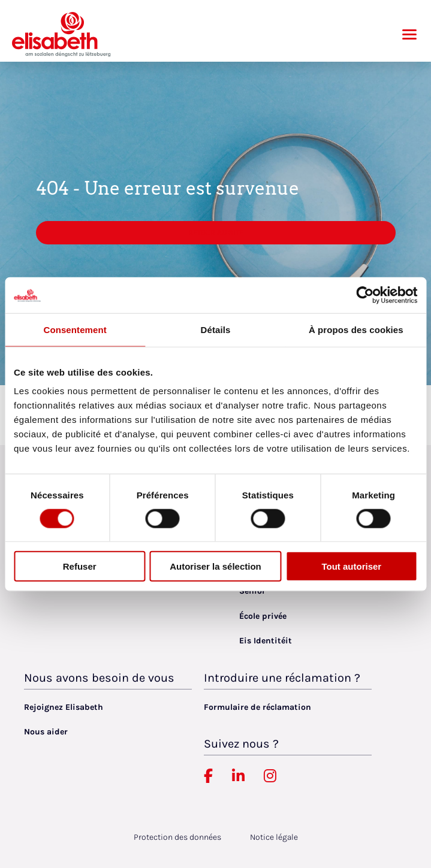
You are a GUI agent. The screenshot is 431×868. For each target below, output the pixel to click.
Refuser (80, 566)
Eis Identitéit (266, 641)
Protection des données (177, 837)
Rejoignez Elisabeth (64, 707)
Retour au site (216, 232)
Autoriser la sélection (215, 566)
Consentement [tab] (75, 329)
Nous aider (46, 732)
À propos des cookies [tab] (356, 329)
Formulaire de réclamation (257, 707)
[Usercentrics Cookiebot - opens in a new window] (365, 295)
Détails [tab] (216, 329)
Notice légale (274, 837)
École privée (263, 616)
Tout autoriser (351, 566)
